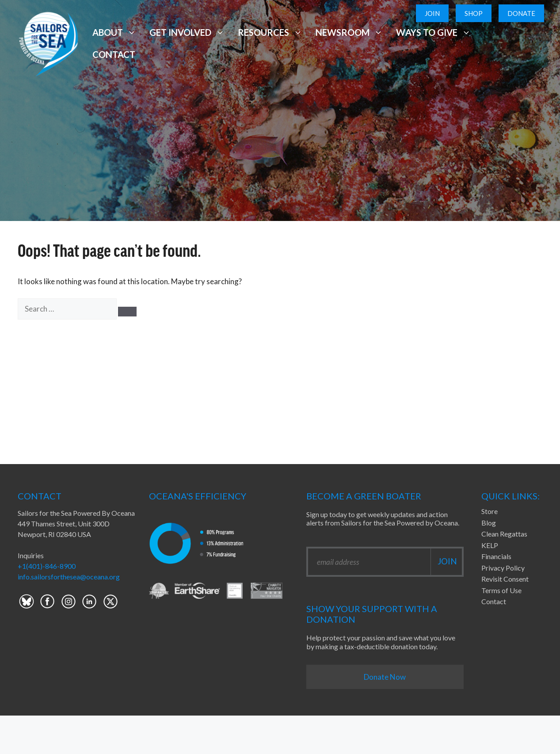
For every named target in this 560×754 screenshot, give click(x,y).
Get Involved (187, 32)
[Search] (127, 312)
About (114, 32)
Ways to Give (433, 32)
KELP (490, 545)
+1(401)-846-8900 (47, 566)
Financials (496, 556)
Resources (270, 32)
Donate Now (385, 677)
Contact (114, 54)
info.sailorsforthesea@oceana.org (69, 577)
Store (490, 511)
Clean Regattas (504, 534)
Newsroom (349, 32)
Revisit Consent (505, 579)
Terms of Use (501, 590)
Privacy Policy (503, 568)
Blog (489, 523)
